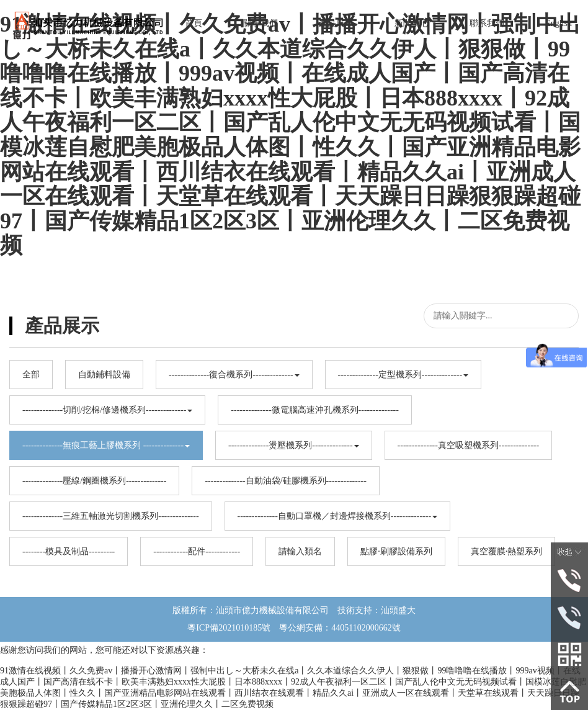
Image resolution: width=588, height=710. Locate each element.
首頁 (194, 23)
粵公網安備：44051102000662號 (335, 628)
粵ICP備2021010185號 (229, 628)
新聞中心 (412, 23)
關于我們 (261, 23)
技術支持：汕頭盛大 (376, 610)
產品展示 (336, 23)
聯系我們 (487, 23)
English (559, 23)
